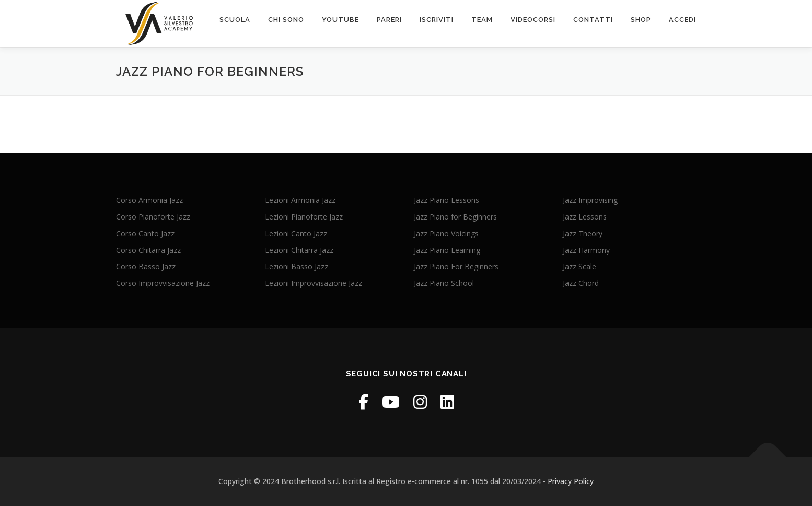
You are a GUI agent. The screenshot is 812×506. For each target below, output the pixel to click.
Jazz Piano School (444, 283)
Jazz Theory (583, 233)
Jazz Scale (579, 266)
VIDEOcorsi (533, 20)
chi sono (286, 20)
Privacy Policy (571, 481)
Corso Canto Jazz (145, 233)
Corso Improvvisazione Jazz (163, 283)
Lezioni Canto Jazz (296, 233)
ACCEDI (682, 20)
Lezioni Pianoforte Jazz (304, 217)
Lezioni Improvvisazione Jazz (314, 283)
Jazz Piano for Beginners (455, 217)
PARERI (389, 20)
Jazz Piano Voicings (446, 233)
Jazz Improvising (590, 200)
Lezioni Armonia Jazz (300, 200)
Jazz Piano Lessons (446, 200)
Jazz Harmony (586, 250)
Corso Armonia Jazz (149, 200)
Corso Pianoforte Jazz (153, 217)
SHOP (641, 20)
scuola (235, 20)
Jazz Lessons (585, 217)
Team (482, 20)
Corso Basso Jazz (146, 266)
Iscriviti (437, 20)
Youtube (340, 20)
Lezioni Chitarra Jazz (299, 250)
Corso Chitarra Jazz (148, 250)
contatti (593, 20)
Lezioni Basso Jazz (297, 266)
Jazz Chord (581, 283)
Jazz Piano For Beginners (456, 266)
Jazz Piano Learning (447, 250)
